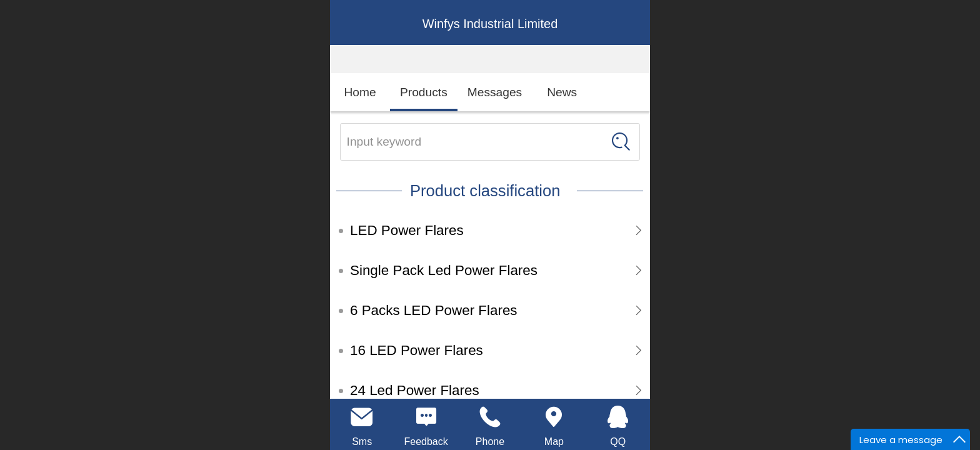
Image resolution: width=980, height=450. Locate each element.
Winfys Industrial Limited (490, 24)
